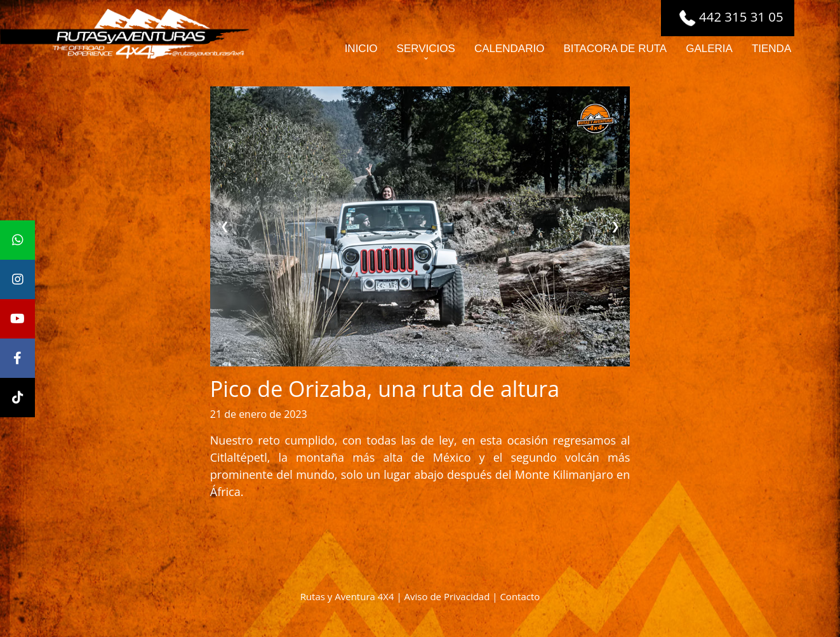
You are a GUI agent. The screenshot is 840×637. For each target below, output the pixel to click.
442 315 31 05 (731, 17)
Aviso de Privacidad (447, 596)
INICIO (361, 49)
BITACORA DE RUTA (615, 49)
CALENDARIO (510, 49)
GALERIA (709, 49)
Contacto (520, 596)
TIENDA (771, 49)
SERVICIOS (426, 49)
